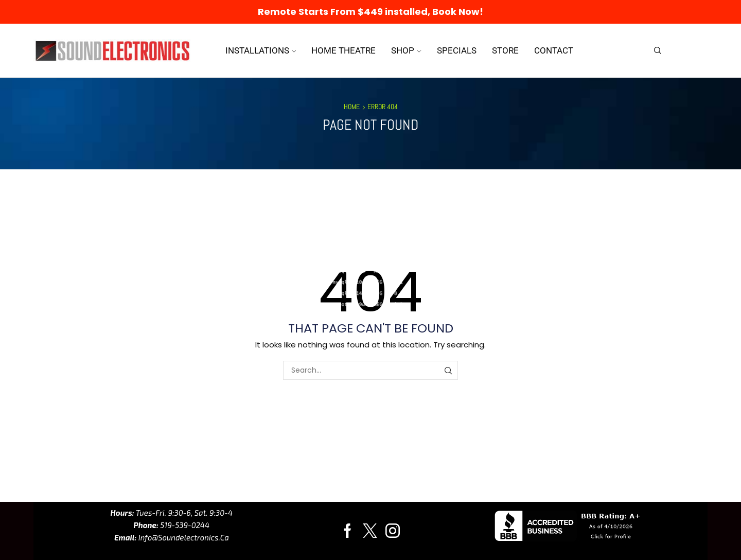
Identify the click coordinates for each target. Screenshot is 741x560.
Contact (554, 50)
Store (505, 50)
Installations (261, 50)
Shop (406, 50)
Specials (457, 50)
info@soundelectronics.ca (182, 537)
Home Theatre (343, 50)
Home (352, 107)
